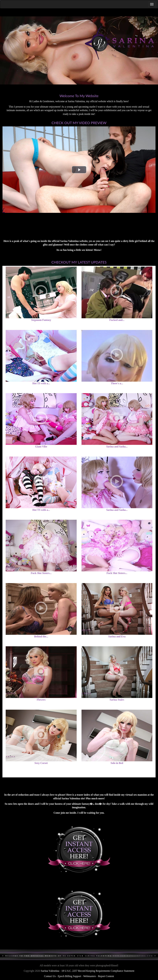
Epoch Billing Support (70, 976)
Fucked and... (117, 320)
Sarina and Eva (117, 636)
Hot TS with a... (41, 383)
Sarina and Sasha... (117, 447)
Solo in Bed (117, 763)
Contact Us (50, 976)
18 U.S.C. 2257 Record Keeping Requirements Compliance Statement (98, 971)
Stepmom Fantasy (41, 320)
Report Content (106, 976)
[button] (79, 170)
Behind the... (41, 636)
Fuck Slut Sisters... (41, 573)
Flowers (41, 700)
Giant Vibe (41, 447)
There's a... (117, 383)
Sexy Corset (41, 763)
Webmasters (90, 976)
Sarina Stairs (117, 700)
